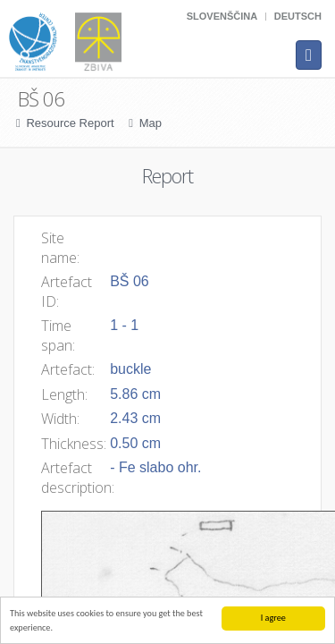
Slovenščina (222, 16)
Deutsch (298, 16)
